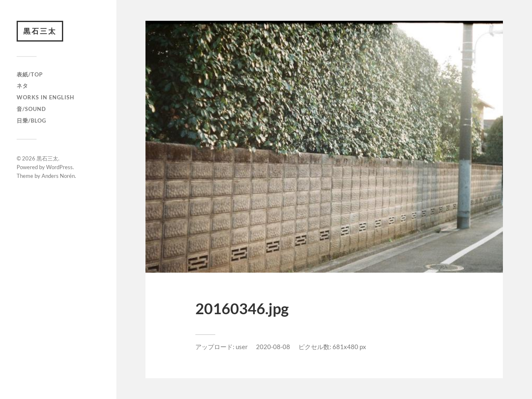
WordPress (59, 167)
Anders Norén (58, 176)
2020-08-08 (273, 347)
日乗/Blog (31, 121)
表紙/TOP (30, 74)
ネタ (22, 86)
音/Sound (31, 109)
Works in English (46, 97)
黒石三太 (40, 31)
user (242, 347)
